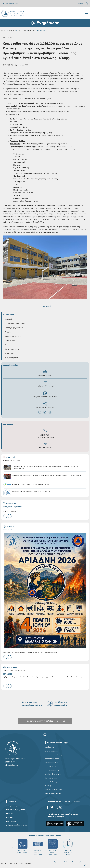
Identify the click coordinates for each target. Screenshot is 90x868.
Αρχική (4, 30)
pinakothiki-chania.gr (53, 774)
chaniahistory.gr (51, 782)
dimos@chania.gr (45, 448)
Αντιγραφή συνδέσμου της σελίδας (45, 394)
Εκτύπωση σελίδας (45, 373)
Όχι (64, 721)
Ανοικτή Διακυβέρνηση (13, 336)
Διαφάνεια (9, 345)
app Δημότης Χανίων (53, 790)
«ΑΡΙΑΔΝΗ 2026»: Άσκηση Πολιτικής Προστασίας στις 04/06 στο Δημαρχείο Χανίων (30, 653)
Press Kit (8, 332)
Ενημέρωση (12, 30)
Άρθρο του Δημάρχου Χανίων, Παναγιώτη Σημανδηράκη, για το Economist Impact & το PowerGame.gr (43, 677)
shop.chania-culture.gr (54, 755)
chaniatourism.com (52, 759)
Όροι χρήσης (59, 862)
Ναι (57, 721)
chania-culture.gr (52, 751)
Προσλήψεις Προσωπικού (14, 328)
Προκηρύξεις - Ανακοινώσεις (15, 323)
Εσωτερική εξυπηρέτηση (16, 810)
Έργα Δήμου (9, 354)
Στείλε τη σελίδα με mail (45, 384)
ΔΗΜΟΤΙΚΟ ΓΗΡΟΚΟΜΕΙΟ (23, 846)
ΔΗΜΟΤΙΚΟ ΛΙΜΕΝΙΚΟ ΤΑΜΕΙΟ (68, 847)
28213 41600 (45, 435)
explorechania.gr (52, 763)
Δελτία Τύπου (22, 30)
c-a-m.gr (48, 786)
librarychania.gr (51, 778)
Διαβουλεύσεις (10, 341)
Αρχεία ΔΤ (32, 30)
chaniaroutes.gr (51, 766)
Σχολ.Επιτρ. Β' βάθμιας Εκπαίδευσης (53, 847)
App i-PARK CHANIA (53, 793)
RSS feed (10, 817)
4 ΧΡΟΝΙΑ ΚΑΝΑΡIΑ (9, 512)
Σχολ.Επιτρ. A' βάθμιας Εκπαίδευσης (38, 847)
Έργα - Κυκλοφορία (12, 349)
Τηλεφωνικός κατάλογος (16, 806)
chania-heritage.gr (52, 770)
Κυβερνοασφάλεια (11, 358)
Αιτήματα (80, 4)
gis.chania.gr (50, 747)
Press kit (9, 814)
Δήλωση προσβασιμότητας (17, 825)
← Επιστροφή (45, 306)
